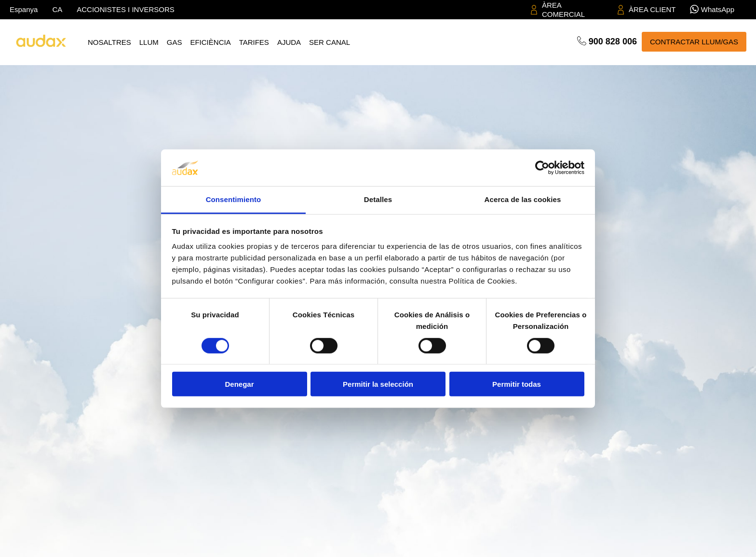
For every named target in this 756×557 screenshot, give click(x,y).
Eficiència (210, 42)
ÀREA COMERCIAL (563, 10)
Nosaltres (109, 42)
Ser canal (330, 42)
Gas (175, 42)
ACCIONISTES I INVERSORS (126, 9)
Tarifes (254, 42)
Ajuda (289, 42)
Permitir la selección (378, 384)
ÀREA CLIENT (652, 9)
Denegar (239, 384)
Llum (149, 42)
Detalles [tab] (378, 199)
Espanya (24, 9)
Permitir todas (517, 384)
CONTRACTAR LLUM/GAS (694, 42)
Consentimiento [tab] (234, 199)
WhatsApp (718, 9)
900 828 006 (613, 41)
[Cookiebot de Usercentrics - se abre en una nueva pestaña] (542, 168)
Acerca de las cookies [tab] (523, 199)
